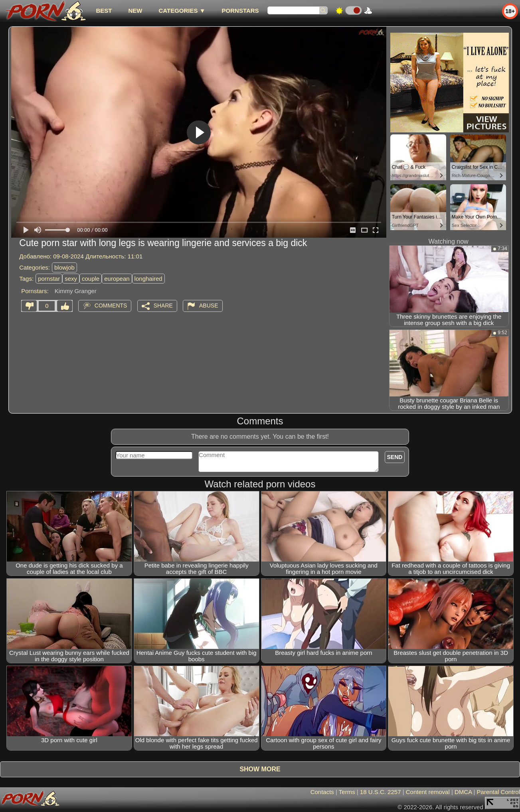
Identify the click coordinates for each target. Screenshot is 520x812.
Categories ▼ (182, 11)
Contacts (322, 792)
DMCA (463, 792)
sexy (71, 279)
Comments (111, 305)
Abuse (209, 305)
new (135, 11)
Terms (347, 792)
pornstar (49, 279)
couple (91, 279)
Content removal (428, 792)
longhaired (148, 279)
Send (395, 457)
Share (163, 305)
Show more (260, 769)
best (104, 11)
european (117, 279)
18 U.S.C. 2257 (381, 792)
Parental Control (498, 792)
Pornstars (240, 11)
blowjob (64, 267)
